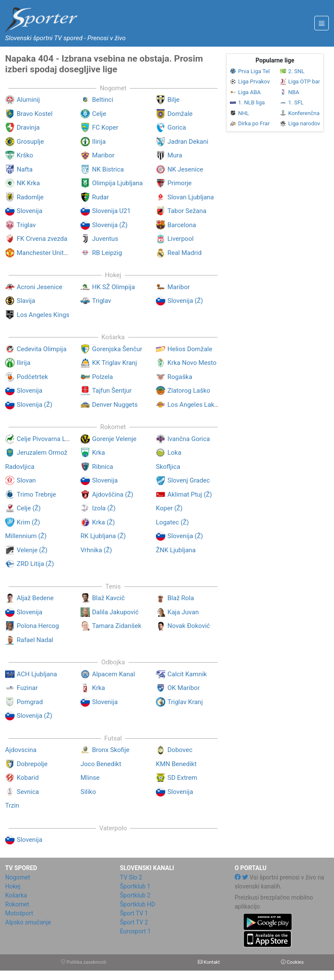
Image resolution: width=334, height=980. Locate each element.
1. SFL (292, 102)
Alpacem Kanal (113, 674)
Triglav (26, 225)
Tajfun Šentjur (112, 391)
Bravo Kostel (35, 114)
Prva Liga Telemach (250, 71)
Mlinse (90, 778)
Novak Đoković (189, 626)
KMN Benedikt (176, 764)
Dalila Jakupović (115, 612)
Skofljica (168, 467)
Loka (174, 453)
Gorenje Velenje (114, 439)
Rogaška (180, 377)
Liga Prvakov (250, 81)
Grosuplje (30, 142)
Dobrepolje (32, 764)
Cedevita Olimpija (42, 349)
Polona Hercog (38, 626)
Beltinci (103, 100)
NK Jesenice (185, 169)
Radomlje (30, 197)
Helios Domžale (190, 349)
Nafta (25, 169)
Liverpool (180, 239)
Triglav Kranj (185, 702)
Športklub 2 (135, 895)
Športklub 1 (135, 886)
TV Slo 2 (131, 877)
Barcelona (182, 225)
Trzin (12, 805)
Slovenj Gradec (189, 480)
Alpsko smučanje (28, 922)
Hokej (13, 886)
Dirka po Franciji (250, 123)
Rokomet (17, 904)
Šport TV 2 (134, 922)
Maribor (103, 155)
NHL (240, 113)
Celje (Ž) (29, 508)
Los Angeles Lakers (195, 405)
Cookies (292, 962)
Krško (25, 155)
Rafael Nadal (35, 640)
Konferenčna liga (300, 113)
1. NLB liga (247, 102)
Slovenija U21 (111, 211)
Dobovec (180, 750)
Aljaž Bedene (35, 598)
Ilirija (99, 142)
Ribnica (103, 467)
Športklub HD (138, 904)
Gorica (177, 127)
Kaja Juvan (183, 612)
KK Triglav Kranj (115, 363)
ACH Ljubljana (37, 674)
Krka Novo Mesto (192, 363)
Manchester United (44, 253)
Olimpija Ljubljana (118, 183)
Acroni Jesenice (39, 287)
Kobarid (28, 778)
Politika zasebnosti (83, 962)
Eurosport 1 (135, 931)
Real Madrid (185, 253)
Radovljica (20, 467)
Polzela (103, 377)
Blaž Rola (181, 598)
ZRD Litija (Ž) (35, 564)
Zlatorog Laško (189, 391)
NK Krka (28, 183)
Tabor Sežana (187, 211)
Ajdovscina (21, 750)
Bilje (173, 100)
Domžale (180, 114)
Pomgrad (30, 702)
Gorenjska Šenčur (117, 349)
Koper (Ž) (169, 508)
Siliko (88, 792)
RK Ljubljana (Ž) (103, 536)
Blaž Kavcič (108, 598)
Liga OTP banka (300, 81)
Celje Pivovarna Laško (48, 439)
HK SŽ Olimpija (113, 287)
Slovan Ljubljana (191, 197)
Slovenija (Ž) (110, 225)
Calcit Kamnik (187, 674)
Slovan (26, 480)
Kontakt (209, 962)
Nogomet (18, 877)
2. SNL (292, 71)
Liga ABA (245, 92)
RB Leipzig (107, 253)
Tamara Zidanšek (117, 626)
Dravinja (28, 127)
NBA (290, 92)
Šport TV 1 (134, 913)
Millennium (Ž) (26, 536)
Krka (98, 453)
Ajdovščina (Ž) (113, 494)
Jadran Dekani (188, 142)
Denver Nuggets (115, 405)
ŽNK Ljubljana (176, 550)
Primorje (180, 183)
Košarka (16, 895)
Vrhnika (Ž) (96, 550)
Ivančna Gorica (189, 439)
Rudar (100, 197)
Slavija (26, 301)
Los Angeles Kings (43, 315)
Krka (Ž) (103, 522)
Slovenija (30, 211)
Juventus (105, 239)
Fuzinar (27, 688)
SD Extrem (182, 778)
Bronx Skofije (111, 750)
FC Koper (105, 127)
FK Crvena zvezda (42, 239)
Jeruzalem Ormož (42, 453)
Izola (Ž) (104, 508)
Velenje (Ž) (32, 550)
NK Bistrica (108, 169)
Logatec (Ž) (172, 522)
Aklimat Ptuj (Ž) (190, 494)
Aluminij (28, 100)
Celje (99, 114)
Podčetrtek (32, 377)
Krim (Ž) (28, 522)
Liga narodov (300, 123)
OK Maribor (184, 688)
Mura (175, 155)
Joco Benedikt (101, 764)
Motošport (19, 913)
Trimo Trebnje (36, 494)
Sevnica (28, 792)
